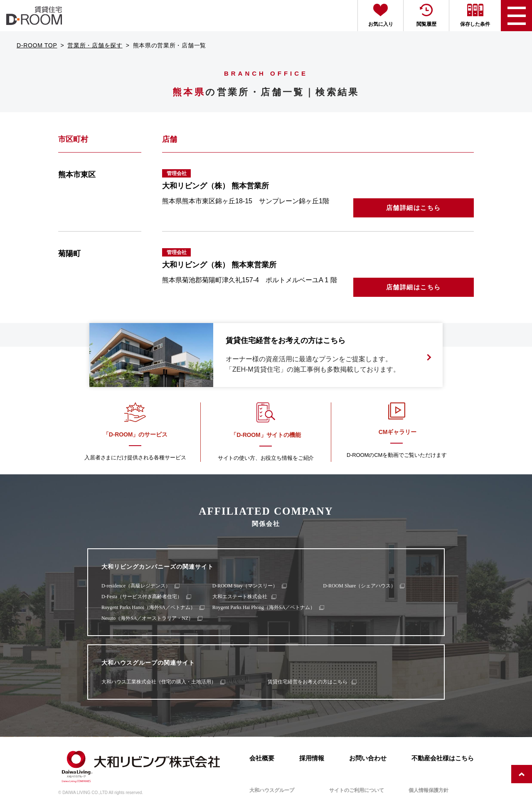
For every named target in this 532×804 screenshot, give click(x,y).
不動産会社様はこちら (443, 758)
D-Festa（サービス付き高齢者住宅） (142, 597)
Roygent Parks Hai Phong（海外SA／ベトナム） (264, 607)
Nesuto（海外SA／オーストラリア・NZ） (147, 618)
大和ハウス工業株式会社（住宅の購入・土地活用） (159, 682)
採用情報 (312, 758)
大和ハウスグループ (272, 790)
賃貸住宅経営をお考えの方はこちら (308, 682)
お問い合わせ (368, 758)
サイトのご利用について (357, 790)
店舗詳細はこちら (414, 208)
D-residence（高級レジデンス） (136, 586)
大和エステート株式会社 (240, 597)
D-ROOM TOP (37, 45)
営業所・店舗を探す (95, 45)
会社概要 (262, 758)
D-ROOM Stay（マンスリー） (245, 586)
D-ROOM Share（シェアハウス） (359, 586)
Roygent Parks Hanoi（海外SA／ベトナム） (148, 607)
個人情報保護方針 (429, 790)
